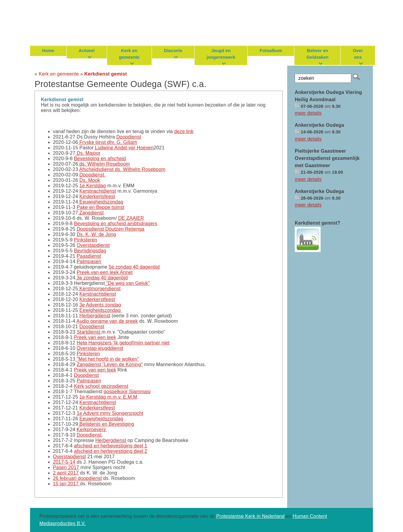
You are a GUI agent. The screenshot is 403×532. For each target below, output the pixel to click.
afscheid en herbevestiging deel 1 (111, 446)
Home (48, 51)
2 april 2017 (66, 473)
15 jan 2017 (66, 484)
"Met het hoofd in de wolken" (107, 359)
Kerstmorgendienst (99, 289)
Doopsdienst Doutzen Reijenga (111, 229)
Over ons (358, 54)
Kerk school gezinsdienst (101, 386)
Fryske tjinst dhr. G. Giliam (108, 142)
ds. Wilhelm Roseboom (104, 164)
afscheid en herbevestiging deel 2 (111, 451)
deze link (184, 131)
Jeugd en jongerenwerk (221, 54)
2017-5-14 (64, 462)
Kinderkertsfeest (97, 196)
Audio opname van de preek (107, 321)
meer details (308, 113)
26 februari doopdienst (77, 478)
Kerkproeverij (92, 429)
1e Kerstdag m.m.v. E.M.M (108, 397)
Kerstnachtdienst (98, 191)
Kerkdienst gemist (105, 74)
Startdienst (89, 332)
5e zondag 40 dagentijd (134, 267)
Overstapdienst (93, 245)
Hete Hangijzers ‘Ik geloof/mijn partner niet (123, 343)
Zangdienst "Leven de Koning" (110, 364)
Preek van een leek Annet (105, 272)
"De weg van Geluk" (128, 283)
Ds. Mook (90, 180)
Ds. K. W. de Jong (96, 234)
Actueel (87, 51)
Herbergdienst (95, 316)
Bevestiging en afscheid (100, 159)
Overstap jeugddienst (100, 348)
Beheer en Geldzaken (317, 54)
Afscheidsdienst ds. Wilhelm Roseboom (122, 169)
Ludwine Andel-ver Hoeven (124, 148)
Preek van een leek (95, 337)
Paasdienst (89, 256)
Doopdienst (129, 137)
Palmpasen (89, 261)
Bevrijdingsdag (90, 251)
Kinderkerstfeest (97, 299)
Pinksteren (86, 240)
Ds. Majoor (88, 153)
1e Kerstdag (93, 186)
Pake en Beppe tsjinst (100, 207)
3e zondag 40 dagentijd (102, 278)
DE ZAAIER (131, 218)
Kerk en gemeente (129, 54)
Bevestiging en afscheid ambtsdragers (116, 224)
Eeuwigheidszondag (101, 202)
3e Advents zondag (100, 305)
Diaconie (173, 51)
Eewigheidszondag (101, 310)
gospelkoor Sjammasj (127, 392)
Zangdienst (91, 213)
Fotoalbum (271, 51)
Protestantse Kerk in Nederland (250, 516)
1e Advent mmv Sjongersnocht (110, 413)
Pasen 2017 (66, 467)
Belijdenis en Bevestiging (106, 424)
